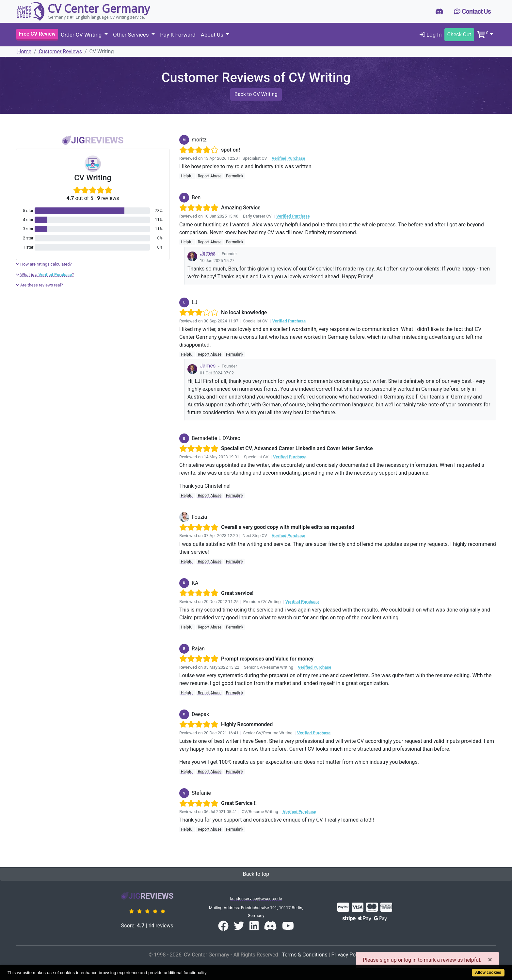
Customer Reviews (60, 51)
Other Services (132, 35)
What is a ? (45, 275)
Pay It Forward (178, 35)
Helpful (187, 176)
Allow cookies (488, 972)
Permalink (235, 176)
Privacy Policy (348, 955)
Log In (431, 35)
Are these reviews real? (40, 285)
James (208, 253)
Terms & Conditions (305, 955)
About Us (213, 35)
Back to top (256, 874)
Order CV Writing (82, 35)
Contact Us (472, 11)
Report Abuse (210, 176)
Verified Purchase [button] (288, 158)
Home (24, 51)
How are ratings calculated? (44, 264)
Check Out (459, 34)
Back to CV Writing (256, 94)
